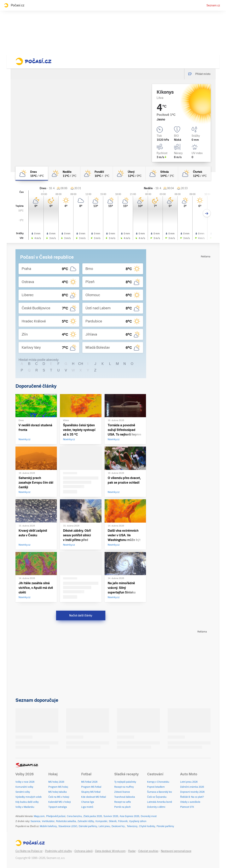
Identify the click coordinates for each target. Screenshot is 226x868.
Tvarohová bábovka (125, 797)
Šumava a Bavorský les (159, 792)
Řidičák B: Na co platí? (192, 797)
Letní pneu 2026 (189, 782)
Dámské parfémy (88, 826)
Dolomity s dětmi (156, 807)
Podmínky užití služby (58, 851)
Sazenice (35, 821)
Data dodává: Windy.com (110, 851)
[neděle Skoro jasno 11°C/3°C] (64, 173)
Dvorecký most (149, 816)
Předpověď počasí (56, 816)
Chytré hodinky (147, 826)
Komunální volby (24, 787)
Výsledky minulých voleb (29, 797)
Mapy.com (39, 816)
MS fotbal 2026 (89, 782)
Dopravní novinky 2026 (192, 792)
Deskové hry (118, 826)
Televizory (132, 826)
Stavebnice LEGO (68, 826)
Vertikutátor (48, 821)
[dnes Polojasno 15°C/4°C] (32, 173)
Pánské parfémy (165, 826)
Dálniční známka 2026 (192, 787)
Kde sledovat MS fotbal (94, 797)
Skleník (113, 821)
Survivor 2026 (111, 816)
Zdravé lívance (122, 792)
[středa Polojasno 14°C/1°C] (162, 173)
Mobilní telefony (48, 826)
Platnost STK (187, 807)
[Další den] (207, 213)
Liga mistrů (87, 807)
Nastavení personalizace (176, 851)
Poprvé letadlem (156, 787)
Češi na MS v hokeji (59, 797)
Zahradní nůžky (86, 821)
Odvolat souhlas (148, 851)
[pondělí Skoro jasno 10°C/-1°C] (97, 173)
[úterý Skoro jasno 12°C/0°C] (129, 173)
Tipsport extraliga (58, 807)
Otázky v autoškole (190, 802)
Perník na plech (122, 807)
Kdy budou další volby (27, 802)
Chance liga (88, 802)
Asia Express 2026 (129, 816)
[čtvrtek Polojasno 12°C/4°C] (194, 173)
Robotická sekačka (66, 821)
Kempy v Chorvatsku (158, 782)
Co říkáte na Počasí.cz (29, 851)
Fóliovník (123, 821)
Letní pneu (104, 826)
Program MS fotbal (91, 787)
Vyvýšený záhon (138, 821)
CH (81, 364)
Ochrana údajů (84, 851)
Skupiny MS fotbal (91, 792)
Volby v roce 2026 (25, 782)
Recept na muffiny (124, 787)
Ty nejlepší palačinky (125, 782)
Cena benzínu (74, 816)
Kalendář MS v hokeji (60, 802)
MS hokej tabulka (58, 792)
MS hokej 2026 (56, 782)
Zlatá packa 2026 (93, 816)
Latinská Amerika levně (160, 802)
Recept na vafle (123, 802)
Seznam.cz (213, 5)
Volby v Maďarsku (25, 807)
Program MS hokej (58, 787)
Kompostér (101, 821)
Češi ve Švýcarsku (157, 797)
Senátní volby (23, 792)
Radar (132, 851)
